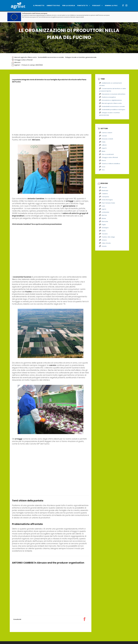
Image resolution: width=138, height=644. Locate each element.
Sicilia (104, 231)
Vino (103, 170)
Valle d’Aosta (106, 243)
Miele (103, 151)
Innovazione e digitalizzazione (112, 100)
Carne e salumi (107, 133)
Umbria (104, 240)
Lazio (103, 206)
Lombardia (105, 212)
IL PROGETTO (39, 6)
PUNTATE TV (84, 6)
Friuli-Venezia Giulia (108, 203)
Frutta (103, 142)
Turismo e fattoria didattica (111, 164)
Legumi (104, 148)
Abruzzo (17, 62)
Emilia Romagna (107, 200)
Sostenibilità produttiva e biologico (113, 110)
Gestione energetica (109, 97)
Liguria (104, 209)
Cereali (104, 136)
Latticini (104, 145)
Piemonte (105, 221)
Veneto (104, 246)
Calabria (105, 194)
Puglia (104, 225)
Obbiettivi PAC (53, 6)
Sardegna (105, 228)
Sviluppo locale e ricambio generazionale (81, 57)
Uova (103, 167)
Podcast (97, 6)
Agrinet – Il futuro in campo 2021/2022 (29, 65)
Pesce (104, 160)
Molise (104, 218)
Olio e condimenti (108, 154)
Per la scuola (69, 6)
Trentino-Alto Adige (108, 237)
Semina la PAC (111, 6)
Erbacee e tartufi (107, 139)
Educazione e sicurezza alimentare (113, 94)
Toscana (105, 234)
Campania (105, 197)
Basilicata (105, 191)
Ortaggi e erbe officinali (23, 60)
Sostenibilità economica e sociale (51, 57)
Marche (104, 215)
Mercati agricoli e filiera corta (25, 57)
